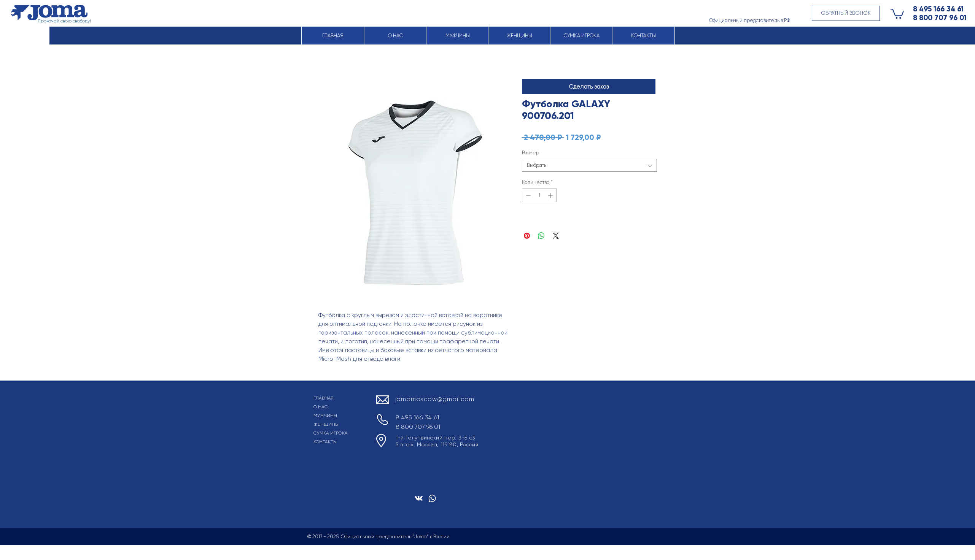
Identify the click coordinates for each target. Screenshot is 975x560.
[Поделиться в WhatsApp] (541, 236)
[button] (846, 13)
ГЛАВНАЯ (324, 398)
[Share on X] (556, 236)
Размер (530, 153)
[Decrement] (528, 195)
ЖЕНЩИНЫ (326, 424)
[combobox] (589, 165)
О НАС (321, 407)
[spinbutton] (539, 195)
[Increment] (551, 195)
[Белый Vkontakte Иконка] (419, 498)
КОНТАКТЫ (325, 442)
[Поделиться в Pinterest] (527, 236)
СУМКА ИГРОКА (331, 433)
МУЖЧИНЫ (325, 416)
